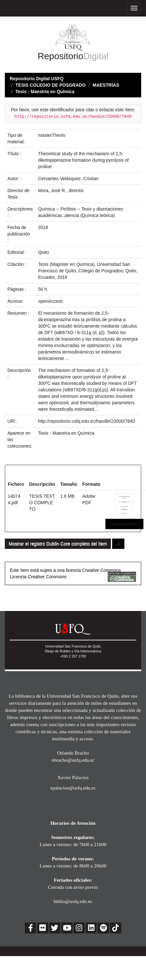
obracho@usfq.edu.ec (73, 760)
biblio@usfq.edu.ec (73, 901)
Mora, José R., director (61, 191)
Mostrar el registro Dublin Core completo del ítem (58, 544)
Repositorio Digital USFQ (37, 79)
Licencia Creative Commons (38, 577)
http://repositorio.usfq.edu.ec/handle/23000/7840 (86, 421)
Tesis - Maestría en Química (45, 92)
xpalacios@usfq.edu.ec (73, 788)
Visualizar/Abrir (124, 524)
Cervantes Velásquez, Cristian (68, 179)
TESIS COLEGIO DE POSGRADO (51, 85)
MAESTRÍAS (106, 85)
